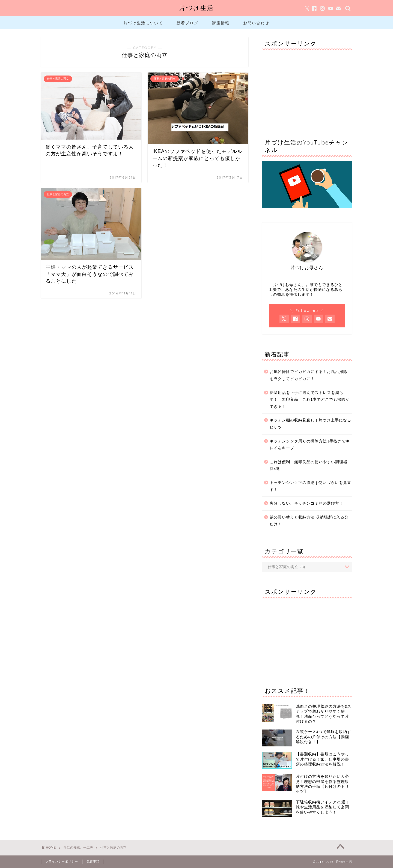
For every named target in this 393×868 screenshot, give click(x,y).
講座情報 (221, 23)
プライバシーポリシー (62, 861)
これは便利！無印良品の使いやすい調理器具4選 (309, 465)
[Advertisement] (307, 88)
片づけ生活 (197, 8)
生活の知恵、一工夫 (78, 848)
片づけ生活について (143, 23)
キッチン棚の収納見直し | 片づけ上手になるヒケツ (310, 424)
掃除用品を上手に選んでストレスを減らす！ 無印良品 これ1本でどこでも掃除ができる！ (310, 400)
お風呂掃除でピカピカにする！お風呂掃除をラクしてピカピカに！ (309, 375)
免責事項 (93, 861)
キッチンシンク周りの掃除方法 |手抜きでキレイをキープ (310, 445)
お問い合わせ (256, 23)
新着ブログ (187, 23)
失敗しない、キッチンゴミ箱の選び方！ (306, 503)
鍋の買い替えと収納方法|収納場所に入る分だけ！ (309, 521)
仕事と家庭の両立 (113, 848)
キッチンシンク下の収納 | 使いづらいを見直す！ (310, 486)
